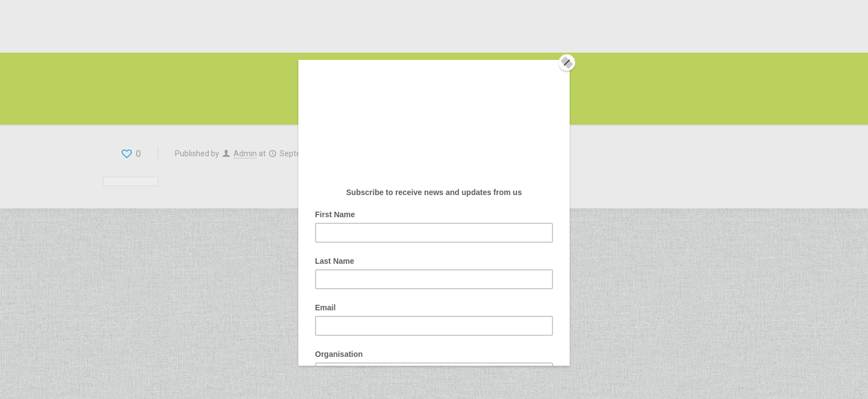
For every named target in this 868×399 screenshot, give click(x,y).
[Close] (567, 63)
